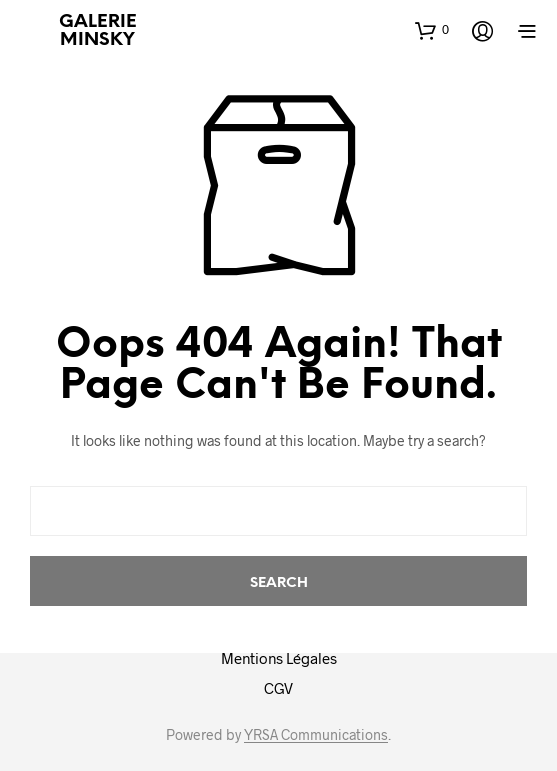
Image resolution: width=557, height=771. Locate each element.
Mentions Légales (279, 658)
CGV (278, 688)
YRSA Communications (316, 735)
